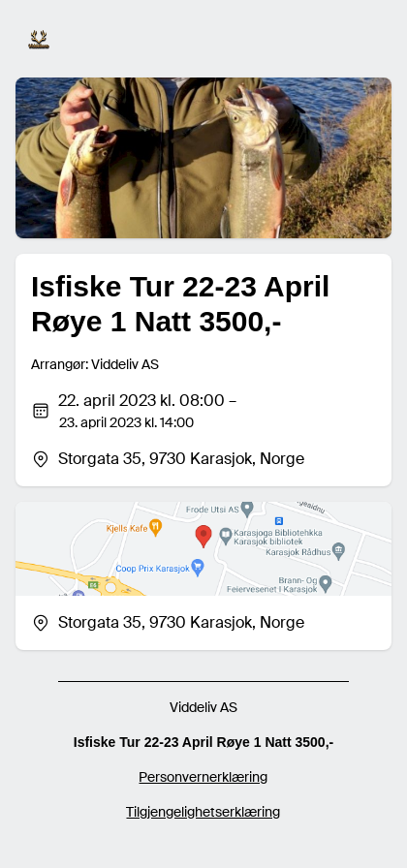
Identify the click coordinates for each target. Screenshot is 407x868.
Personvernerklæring (203, 777)
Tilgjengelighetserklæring (203, 812)
